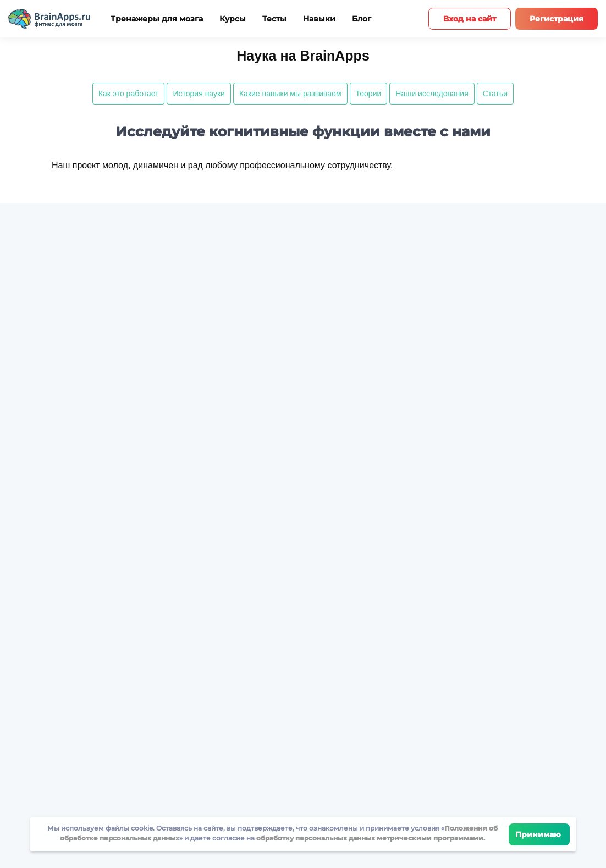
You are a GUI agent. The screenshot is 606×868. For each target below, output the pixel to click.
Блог (362, 19)
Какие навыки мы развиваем (290, 94)
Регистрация (557, 19)
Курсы (233, 19)
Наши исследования (432, 94)
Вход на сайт (470, 19)
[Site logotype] (49, 19)
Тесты (274, 19)
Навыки (319, 19)
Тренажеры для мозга (157, 19)
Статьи (495, 94)
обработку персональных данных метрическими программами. (370, 838)
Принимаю (539, 834)
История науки (199, 94)
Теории (369, 94)
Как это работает (129, 94)
